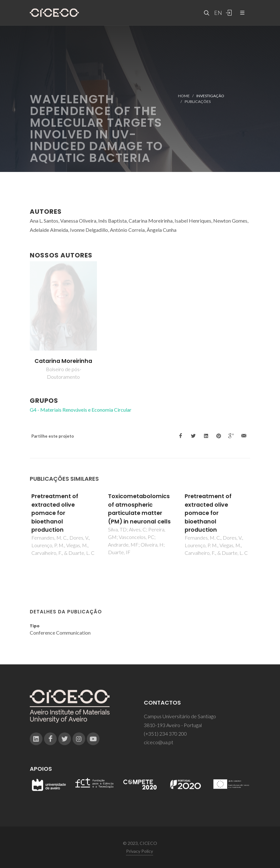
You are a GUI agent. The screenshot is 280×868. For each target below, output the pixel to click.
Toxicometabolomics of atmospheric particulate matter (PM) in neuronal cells (139, 509)
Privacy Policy (140, 851)
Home (184, 96)
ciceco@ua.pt (159, 742)
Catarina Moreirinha (63, 361)
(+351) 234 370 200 (165, 734)
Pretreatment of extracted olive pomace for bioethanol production (55, 513)
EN (217, 13)
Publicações (198, 101)
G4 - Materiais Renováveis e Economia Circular (81, 410)
